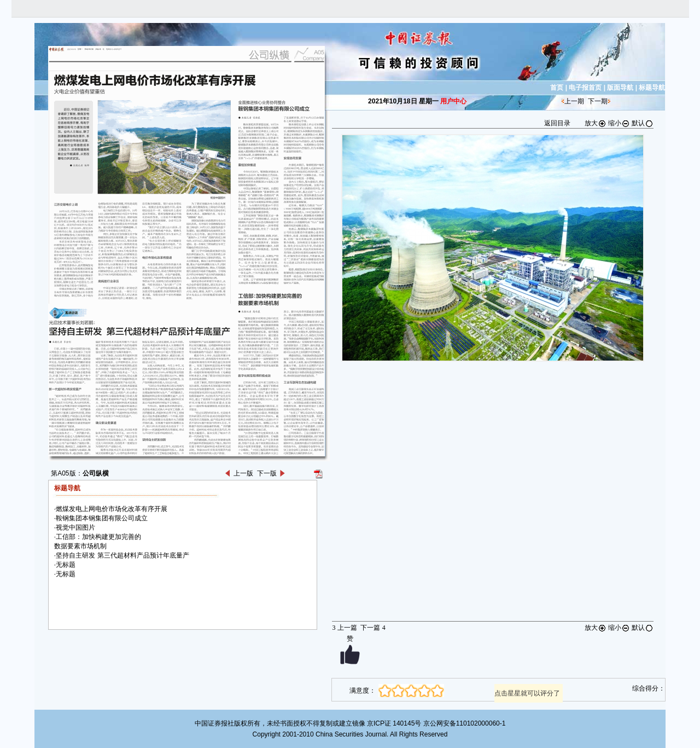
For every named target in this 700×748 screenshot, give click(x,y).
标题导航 (652, 88)
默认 (643, 123)
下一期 (598, 101)
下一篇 (373, 628)
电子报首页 (585, 88)
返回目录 (557, 123)
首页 (557, 88)
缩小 (619, 123)
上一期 (574, 101)
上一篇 (344, 628)
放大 (596, 123)
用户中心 (453, 101)
